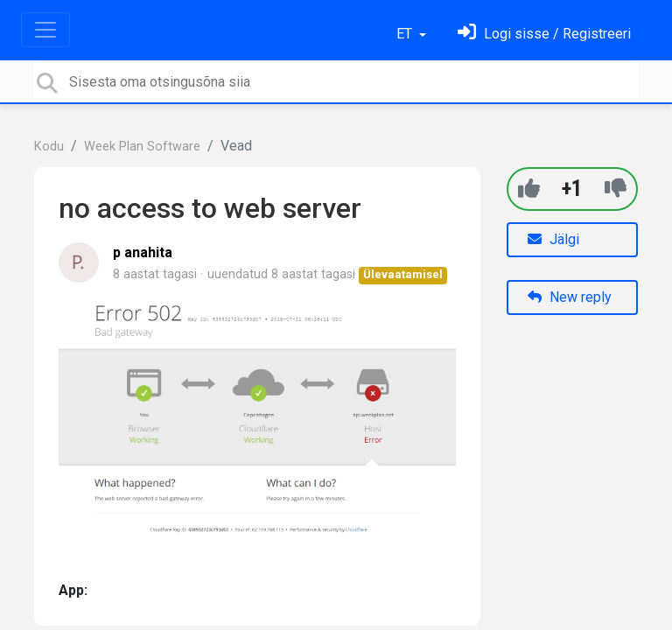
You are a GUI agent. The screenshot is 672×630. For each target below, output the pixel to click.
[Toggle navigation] (45, 30)
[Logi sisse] (544, 34)
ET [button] (406, 34)
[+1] (529, 189)
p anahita (143, 252)
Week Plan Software (142, 147)
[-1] (616, 189)
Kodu (49, 147)
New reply (570, 297)
